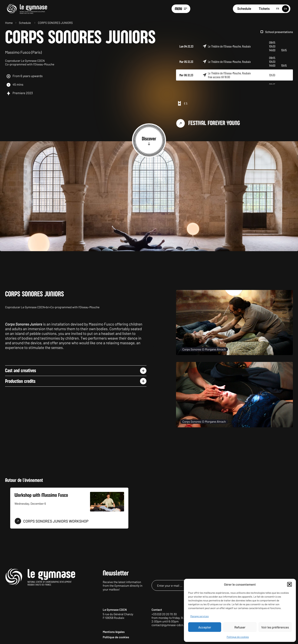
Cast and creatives (21, 371)
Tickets (264, 9)
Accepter (205, 627)
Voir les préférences (275, 627)
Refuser (240, 627)
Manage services (199, 616)
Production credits (20, 381)
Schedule (244, 9)
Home (9, 23)
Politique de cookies (238, 637)
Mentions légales (114, 632)
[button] (289, 584)
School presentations (279, 32)
